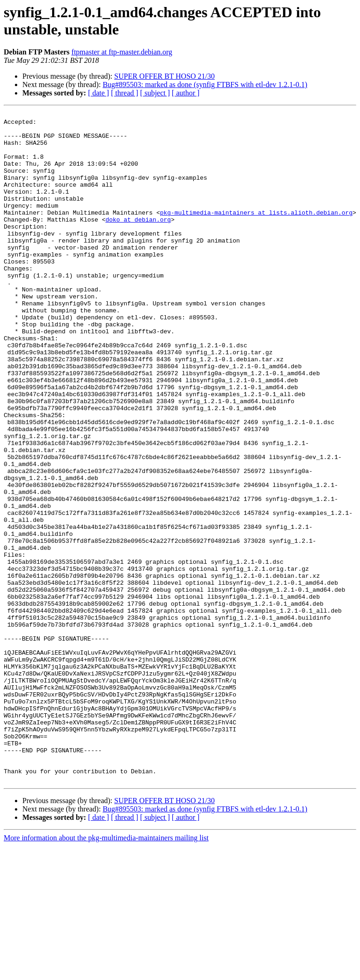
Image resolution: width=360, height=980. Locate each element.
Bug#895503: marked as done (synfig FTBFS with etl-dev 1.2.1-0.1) (205, 84)
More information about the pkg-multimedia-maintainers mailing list (106, 972)
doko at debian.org (138, 242)
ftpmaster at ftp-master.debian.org (122, 52)
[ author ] (186, 93)
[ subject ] (155, 93)
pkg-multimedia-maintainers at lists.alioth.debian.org (256, 233)
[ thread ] (125, 93)
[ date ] (98, 93)
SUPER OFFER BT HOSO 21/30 (164, 76)
